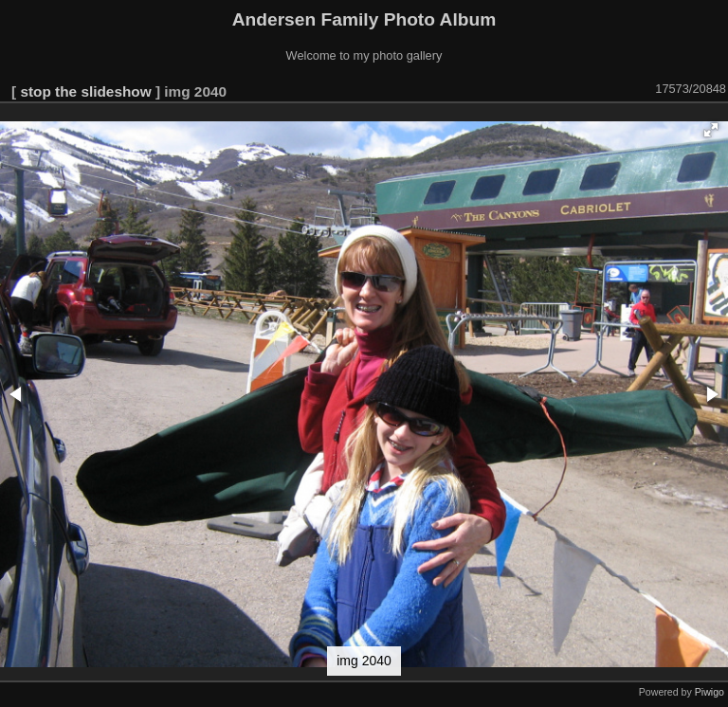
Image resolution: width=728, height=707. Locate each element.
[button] (711, 130)
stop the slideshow (85, 91)
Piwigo (710, 692)
